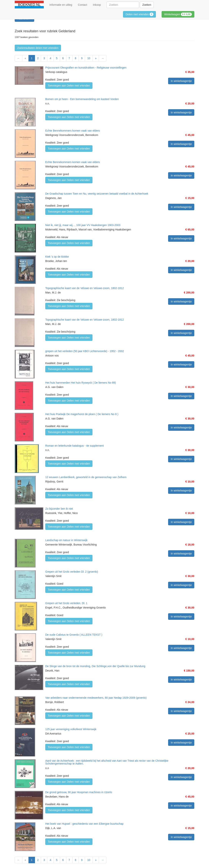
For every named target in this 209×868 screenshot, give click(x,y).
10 (89, 58)
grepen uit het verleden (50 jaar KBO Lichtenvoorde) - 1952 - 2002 (85, 351)
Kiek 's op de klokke (57, 257)
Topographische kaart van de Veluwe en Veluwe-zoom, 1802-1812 (85, 288)
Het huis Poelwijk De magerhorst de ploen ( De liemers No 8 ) (82, 414)
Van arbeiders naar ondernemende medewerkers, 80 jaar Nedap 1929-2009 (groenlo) (96, 698)
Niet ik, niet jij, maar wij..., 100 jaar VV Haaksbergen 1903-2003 (83, 225)
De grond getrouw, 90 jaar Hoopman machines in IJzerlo (79, 792)
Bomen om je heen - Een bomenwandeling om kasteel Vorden (82, 99)
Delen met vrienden (139, 14)
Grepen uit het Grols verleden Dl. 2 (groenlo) (72, 572)
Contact (83, 5)
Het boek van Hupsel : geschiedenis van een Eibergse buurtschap (84, 824)
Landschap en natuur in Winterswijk (66, 540)
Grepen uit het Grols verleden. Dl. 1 (66, 603)
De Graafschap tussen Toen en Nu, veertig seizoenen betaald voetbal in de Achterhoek (97, 194)
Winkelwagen (178, 14)
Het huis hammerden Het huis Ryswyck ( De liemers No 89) (81, 383)
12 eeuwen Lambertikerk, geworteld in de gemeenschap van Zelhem (86, 477)
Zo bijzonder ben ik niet (59, 509)
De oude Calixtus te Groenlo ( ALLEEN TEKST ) (74, 635)
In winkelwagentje (181, 81)
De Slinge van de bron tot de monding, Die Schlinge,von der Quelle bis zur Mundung (95, 666)
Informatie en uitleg (61, 5)
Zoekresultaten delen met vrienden (38, 48)
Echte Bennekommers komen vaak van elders (73, 131)
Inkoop (97, 5)
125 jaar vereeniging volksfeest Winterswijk (71, 729)
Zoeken (147, 5)
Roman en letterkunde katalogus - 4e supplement (75, 446)
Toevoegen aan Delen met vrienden (69, 86)
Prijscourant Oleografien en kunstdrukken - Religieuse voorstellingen (86, 68)
